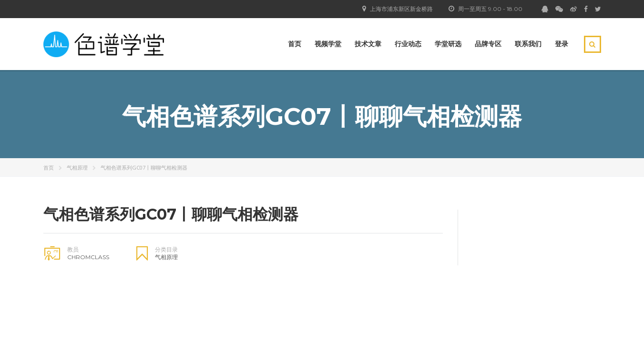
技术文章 (368, 44)
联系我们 (528, 44)
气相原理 (77, 167)
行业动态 (408, 44)
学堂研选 (448, 44)
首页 (295, 44)
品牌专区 (488, 44)
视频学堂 (328, 44)
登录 (562, 44)
